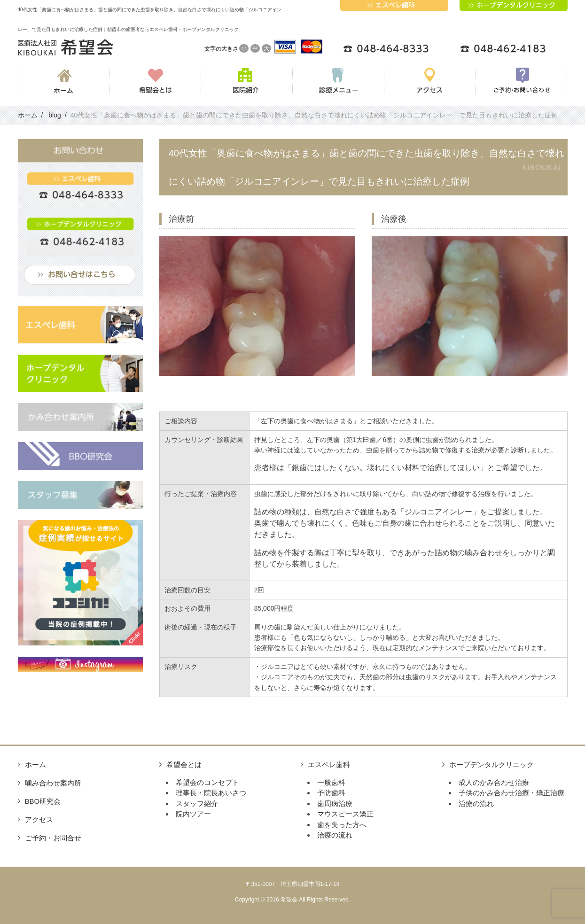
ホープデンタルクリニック (491, 765)
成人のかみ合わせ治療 (494, 782)
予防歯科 (331, 793)
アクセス (39, 819)
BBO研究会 (43, 801)
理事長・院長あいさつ (211, 793)
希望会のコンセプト (207, 782)
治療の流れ (335, 835)
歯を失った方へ (342, 825)
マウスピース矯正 (345, 814)
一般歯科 (331, 782)
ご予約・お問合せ (53, 838)
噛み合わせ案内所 (53, 783)
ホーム (35, 765)
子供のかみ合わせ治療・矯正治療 (511, 793)
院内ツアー (193, 814)
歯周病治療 (335, 804)
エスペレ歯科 (329, 765)
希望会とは (184, 765)
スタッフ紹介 (197, 804)
